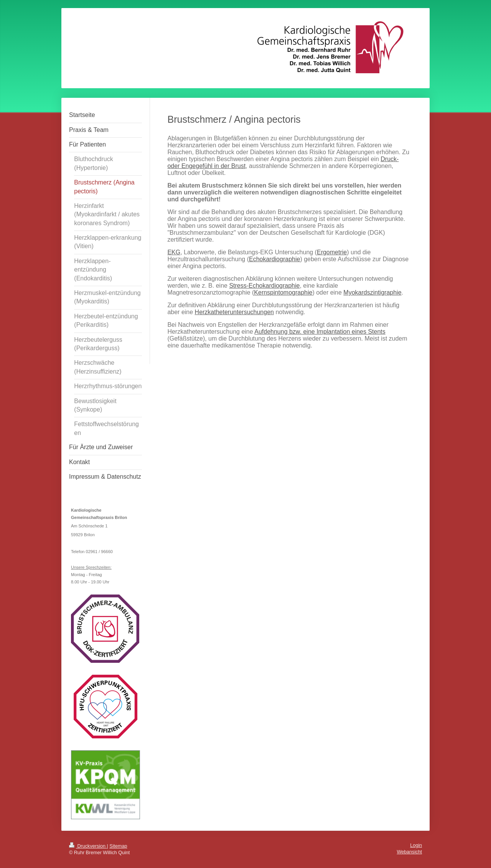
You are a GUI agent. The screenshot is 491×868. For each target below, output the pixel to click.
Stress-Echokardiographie (264, 286)
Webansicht (409, 852)
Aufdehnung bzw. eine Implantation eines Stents (320, 332)
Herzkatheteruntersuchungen (234, 312)
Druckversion (88, 846)
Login (416, 845)
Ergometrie (332, 252)
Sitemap (118, 846)
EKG (174, 252)
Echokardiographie (274, 259)
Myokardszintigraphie (372, 292)
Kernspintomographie (283, 292)
